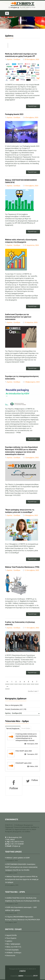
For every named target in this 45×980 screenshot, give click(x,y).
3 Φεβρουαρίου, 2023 (32, 382)
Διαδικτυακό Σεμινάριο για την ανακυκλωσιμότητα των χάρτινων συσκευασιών (18, 317)
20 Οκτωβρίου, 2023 (32, 59)
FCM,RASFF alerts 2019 (23, 763)
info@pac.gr (15, 7)
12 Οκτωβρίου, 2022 (32, 570)
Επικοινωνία (10, 955)
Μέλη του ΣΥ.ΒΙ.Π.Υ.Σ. (13, 947)
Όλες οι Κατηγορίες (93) (14, 705)
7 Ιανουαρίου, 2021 (31, 754)
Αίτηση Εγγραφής (12, 950)
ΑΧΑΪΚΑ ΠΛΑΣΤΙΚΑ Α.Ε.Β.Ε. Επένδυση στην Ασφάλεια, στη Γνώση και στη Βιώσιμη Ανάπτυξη (23, 901)
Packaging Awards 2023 (14, 114)
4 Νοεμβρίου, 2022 (31, 515)
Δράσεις (9, 941)
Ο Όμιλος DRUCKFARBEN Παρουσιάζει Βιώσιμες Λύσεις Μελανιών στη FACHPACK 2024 (23, 920)
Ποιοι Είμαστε (11, 938)
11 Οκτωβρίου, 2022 (32, 628)
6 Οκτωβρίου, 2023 (31, 117)
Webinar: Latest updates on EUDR (23, 859)
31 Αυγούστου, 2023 (32, 245)
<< (7, 682)
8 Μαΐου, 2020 (33, 766)
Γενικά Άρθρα (26, 728)
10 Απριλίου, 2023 (31, 322)
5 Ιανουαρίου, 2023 (31, 744)
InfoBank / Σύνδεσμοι (13, 953)
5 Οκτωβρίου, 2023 (31, 186)
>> (7, 686)
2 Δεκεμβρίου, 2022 (32, 458)
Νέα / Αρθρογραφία (13, 944)
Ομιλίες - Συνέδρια (14, 59)
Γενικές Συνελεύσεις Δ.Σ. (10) (16, 709)
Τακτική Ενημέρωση (13, 729)
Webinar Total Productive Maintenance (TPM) (22, 567)
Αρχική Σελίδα (11, 935)
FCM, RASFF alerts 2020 (24, 751)
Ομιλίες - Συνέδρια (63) (22, 713)
